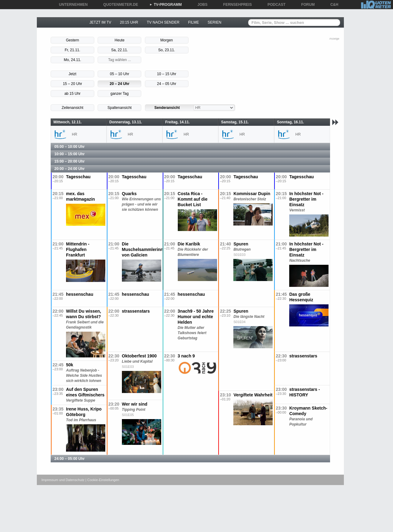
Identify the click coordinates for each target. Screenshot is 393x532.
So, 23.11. (167, 50)
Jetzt (72, 74)
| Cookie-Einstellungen (102, 480)
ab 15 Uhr (73, 94)
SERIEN (214, 22)
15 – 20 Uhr (73, 84)
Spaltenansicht (120, 108)
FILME (194, 22)
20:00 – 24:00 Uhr (70, 169)
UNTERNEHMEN (71, 5)
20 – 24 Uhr (119, 84)
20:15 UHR (129, 22)
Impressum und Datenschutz (63, 480)
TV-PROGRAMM (166, 5)
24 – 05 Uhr (167, 84)
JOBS (200, 5)
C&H (332, 5)
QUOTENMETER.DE (118, 5)
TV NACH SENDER (163, 22)
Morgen (167, 40)
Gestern (73, 40)
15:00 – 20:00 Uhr (70, 161)
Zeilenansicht (73, 108)
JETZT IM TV (100, 22)
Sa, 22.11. (120, 50)
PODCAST (274, 5)
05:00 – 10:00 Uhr (70, 147)
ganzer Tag (120, 94)
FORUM (306, 5)
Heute (119, 40)
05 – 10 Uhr (120, 74)
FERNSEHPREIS (235, 5)
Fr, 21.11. (73, 50)
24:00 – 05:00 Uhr (70, 459)
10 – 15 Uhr (167, 74)
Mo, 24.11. (73, 60)
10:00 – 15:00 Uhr (70, 154)
